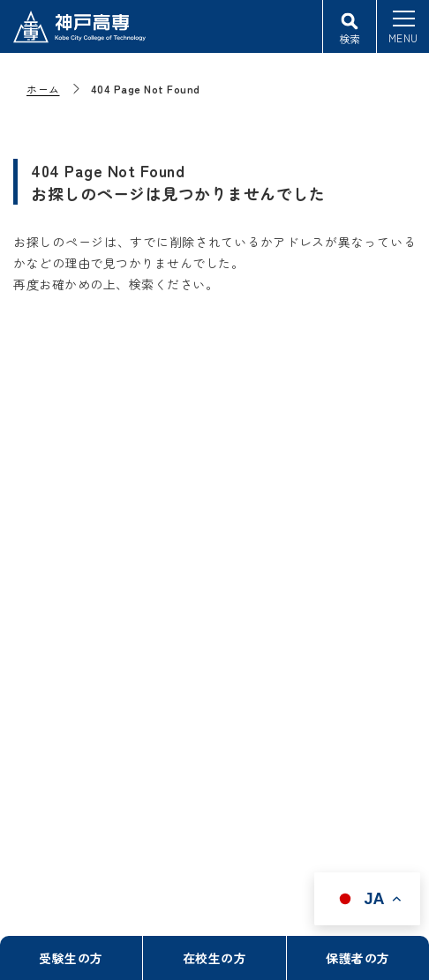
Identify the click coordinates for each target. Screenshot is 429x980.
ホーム (43, 89)
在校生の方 (215, 958)
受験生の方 (71, 958)
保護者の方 (358, 958)
